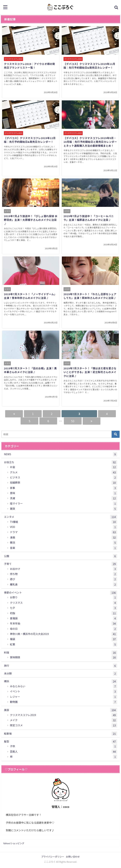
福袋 (64, 639)
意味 (64, 493)
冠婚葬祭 (64, 483)
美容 (60, 710)
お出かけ (64, 569)
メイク (64, 720)
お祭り (64, 597)
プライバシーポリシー (53, 857)
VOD (64, 527)
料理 (60, 653)
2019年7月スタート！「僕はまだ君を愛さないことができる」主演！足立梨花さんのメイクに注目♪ (90, 372)
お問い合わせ (73, 857)
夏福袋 (64, 618)
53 (73, 421)
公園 (60, 556)
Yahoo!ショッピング (14, 843)
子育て (60, 564)
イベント (64, 691)
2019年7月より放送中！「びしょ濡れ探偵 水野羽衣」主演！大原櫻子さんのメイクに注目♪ (31, 220)
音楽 (64, 548)
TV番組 (64, 522)
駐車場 (60, 734)
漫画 (64, 538)
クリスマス (64, 603)
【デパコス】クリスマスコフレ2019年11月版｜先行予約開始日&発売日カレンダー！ (89, 66)
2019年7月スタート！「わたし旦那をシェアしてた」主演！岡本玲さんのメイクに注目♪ (90, 296)
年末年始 (64, 624)
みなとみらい (64, 686)
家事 (64, 488)
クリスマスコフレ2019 (64, 715)
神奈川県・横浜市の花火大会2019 (64, 634)
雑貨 (64, 509)
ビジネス (64, 478)
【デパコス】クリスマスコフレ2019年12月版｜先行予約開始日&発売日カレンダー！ (30, 140)
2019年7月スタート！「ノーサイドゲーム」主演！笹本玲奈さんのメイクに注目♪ (30, 296)
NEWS (60, 454)
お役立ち (60, 462)
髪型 (60, 742)
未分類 (60, 674)
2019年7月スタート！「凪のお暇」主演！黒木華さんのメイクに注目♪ (30, 370)
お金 (64, 467)
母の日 (64, 629)
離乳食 (64, 585)
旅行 (60, 666)
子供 (64, 746)
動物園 (64, 702)
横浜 (60, 681)
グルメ (64, 472)
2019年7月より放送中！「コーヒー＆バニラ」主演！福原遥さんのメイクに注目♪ (89, 218)
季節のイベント (60, 593)
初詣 (64, 613)
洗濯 (64, 498)
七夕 (64, 608)
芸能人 (64, 752)
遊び (64, 579)
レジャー (64, 697)
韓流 (64, 543)
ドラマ (64, 532)
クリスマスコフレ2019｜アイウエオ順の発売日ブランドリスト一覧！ (29, 66)
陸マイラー (64, 504)
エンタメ (60, 517)
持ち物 (64, 574)
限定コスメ (64, 725)
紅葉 (64, 644)
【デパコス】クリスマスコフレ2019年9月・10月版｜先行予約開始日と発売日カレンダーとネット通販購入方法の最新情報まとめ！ (90, 142)
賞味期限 (64, 657)
